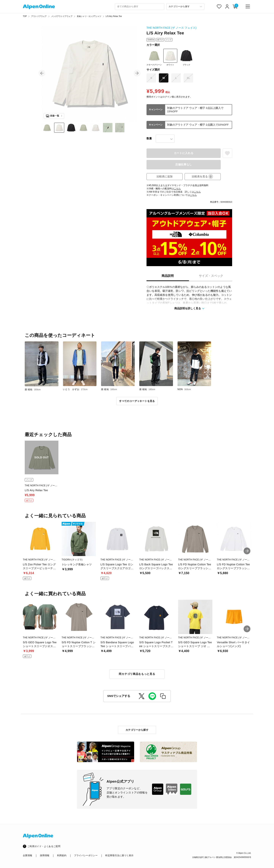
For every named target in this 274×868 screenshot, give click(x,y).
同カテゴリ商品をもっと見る (137, 674)
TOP (25, 16)
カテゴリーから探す (137, 730)
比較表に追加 (165, 176)
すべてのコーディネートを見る (137, 401)
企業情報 (27, 855)
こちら (177, 189)
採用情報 (45, 855)
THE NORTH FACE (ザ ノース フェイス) (171, 28)
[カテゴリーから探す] (185, 7)
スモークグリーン (154, 57)
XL (188, 78)
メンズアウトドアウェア (62, 16)
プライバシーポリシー (86, 855)
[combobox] (140, 7)
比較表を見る (202, 177)
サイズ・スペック (211, 276)
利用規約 (62, 855)
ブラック (186, 57)
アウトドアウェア (39, 16)
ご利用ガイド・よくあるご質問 (44, 846)
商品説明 (168, 276)
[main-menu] (248, 6)
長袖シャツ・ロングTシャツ (89, 16)
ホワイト (170, 57)
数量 (149, 138)
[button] (42, 73)
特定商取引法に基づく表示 (119, 855)
